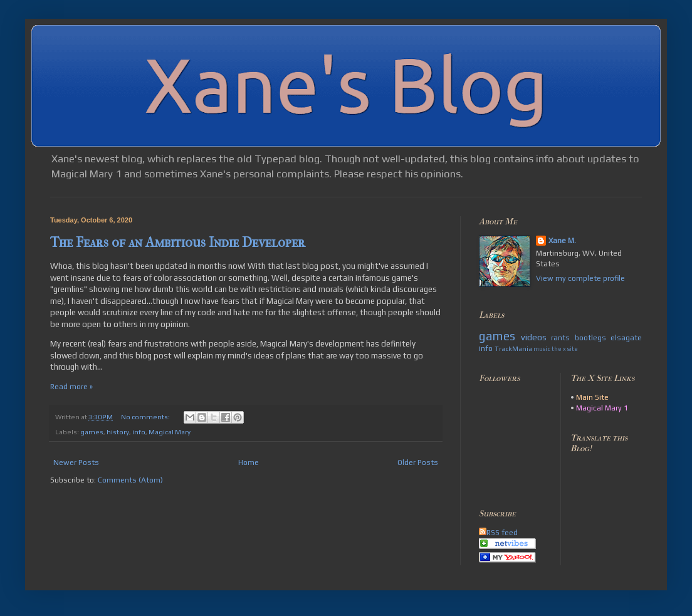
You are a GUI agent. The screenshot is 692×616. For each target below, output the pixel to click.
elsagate (626, 338)
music (542, 349)
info (139, 432)
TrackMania (513, 348)
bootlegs (590, 338)
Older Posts (418, 462)
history (118, 432)
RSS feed (498, 533)
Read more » (71, 387)
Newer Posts (76, 462)
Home (249, 462)
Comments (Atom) (130, 480)
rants (560, 338)
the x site (565, 349)
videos (534, 337)
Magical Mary (170, 432)
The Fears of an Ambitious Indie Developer (178, 243)
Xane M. (562, 241)
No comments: (146, 417)
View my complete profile (580, 278)
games (92, 432)
